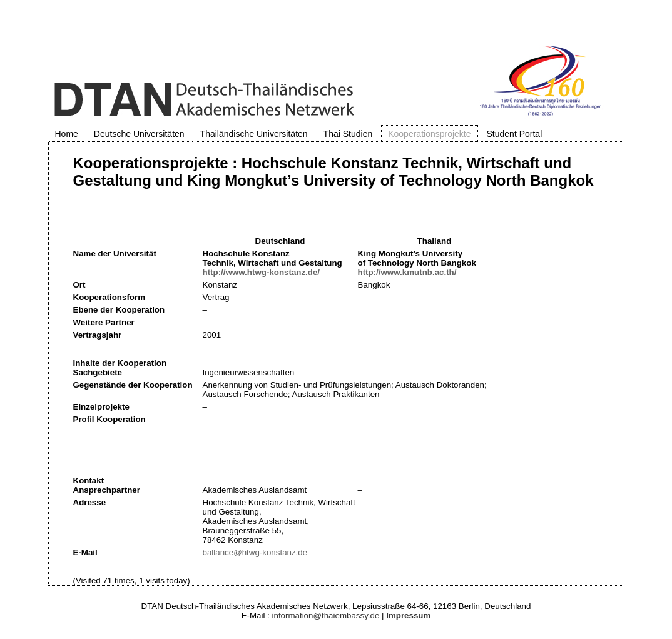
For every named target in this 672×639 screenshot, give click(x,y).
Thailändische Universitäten (254, 134)
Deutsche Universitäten (139, 134)
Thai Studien (348, 134)
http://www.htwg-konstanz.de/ (262, 272)
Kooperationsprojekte (429, 134)
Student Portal (515, 134)
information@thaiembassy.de (326, 616)
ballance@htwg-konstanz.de (255, 552)
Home (67, 134)
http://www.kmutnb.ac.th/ (407, 272)
